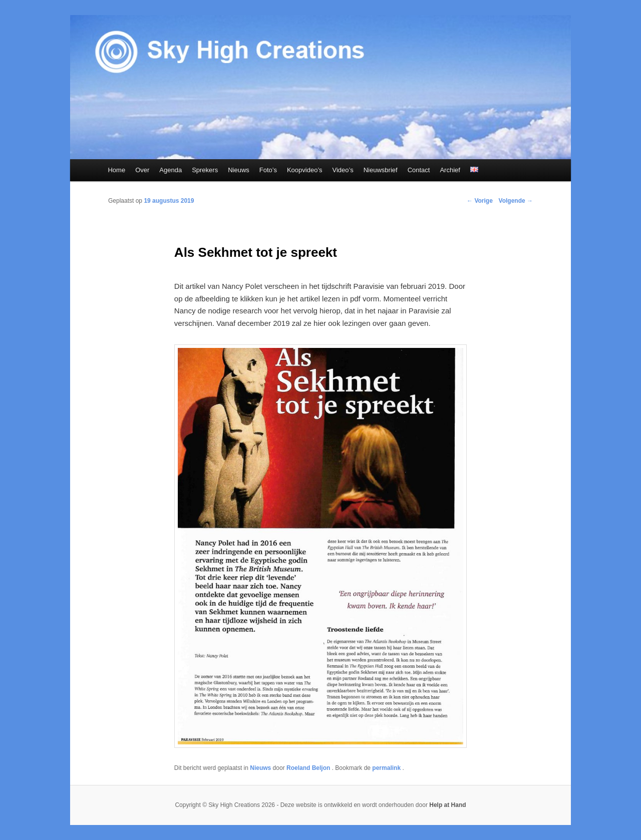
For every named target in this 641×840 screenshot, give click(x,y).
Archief (450, 170)
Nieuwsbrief (381, 170)
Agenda (171, 170)
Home (116, 170)
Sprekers (205, 170)
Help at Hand (447, 805)
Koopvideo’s (305, 170)
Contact (419, 170)
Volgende (516, 201)
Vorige (480, 201)
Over (142, 170)
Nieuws (239, 170)
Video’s (343, 170)
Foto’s (268, 170)
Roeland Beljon (309, 768)
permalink (387, 768)
